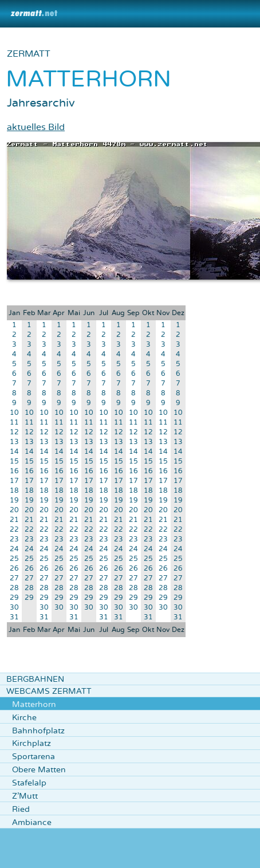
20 (14, 510)
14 (14, 452)
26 (14, 569)
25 (14, 559)
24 (14, 549)
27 (14, 578)
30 (14, 608)
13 (14, 442)
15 (14, 462)
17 (14, 481)
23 (14, 539)
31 (14, 617)
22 (14, 530)
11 (14, 423)
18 (14, 491)
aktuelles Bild (36, 127)
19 (14, 500)
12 (14, 432)
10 (14, 413)
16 (14, 471)
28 (14, 588)
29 (14, 598)
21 (14, 520)
